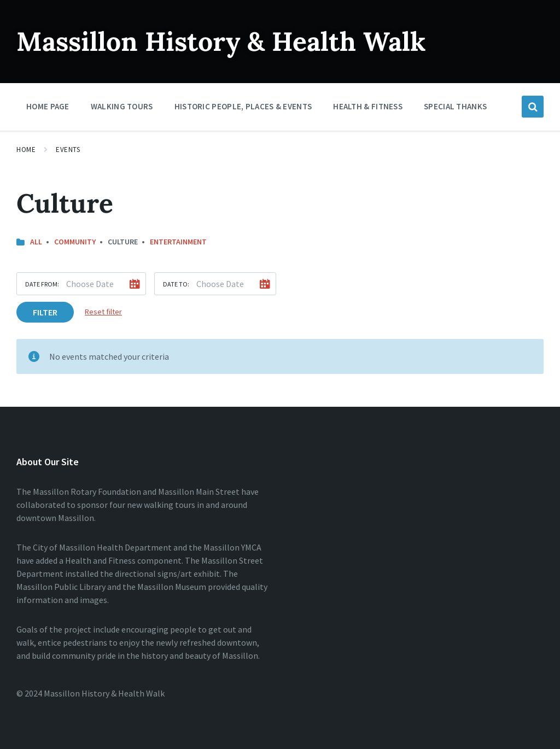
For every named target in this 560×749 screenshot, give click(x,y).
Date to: (176, 284)
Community (75, 242)
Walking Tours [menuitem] (122, 106)
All (36, 242)
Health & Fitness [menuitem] (368, 106)
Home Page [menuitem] (48, 106)
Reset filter (103, 312)
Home (26, 150)
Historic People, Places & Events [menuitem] (243, 106)
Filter (45, 312)
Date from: (42, 284)
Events (68, 150)
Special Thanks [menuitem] (455, 106)
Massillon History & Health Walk (221, 41)
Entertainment (178, 242)
